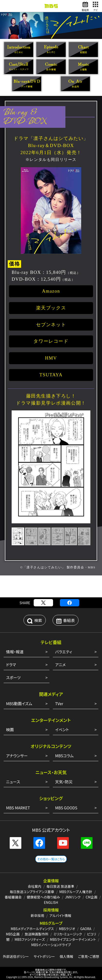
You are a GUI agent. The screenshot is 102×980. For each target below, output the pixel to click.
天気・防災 (64, 782)
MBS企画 (13, 934)
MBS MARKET (18, 808)
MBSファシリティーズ (30, 939)
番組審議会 (13, 897)
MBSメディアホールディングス (32, 929)
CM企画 (91, 897)
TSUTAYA (51, 375)
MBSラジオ (67, 929)
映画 (10, 730)
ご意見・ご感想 (89, 956)
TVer (59, 703)
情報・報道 (15, 652)
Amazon (51, 291)
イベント (62, 730)
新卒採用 (38, 915)
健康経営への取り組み (43, 897)
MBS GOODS (66, 808)
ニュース (13, 782)
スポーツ (13, 677)
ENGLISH (51, 902)
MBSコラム (64, 756)
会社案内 (34, 886)
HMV (51, 358)
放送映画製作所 (37, 934)
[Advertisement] (51, 586)
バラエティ (64, 652)
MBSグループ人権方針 (76, 892)
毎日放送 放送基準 (60, 886)
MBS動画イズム (19, 703)
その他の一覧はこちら (51, 859)
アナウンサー (17, 756)
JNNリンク (73, 897)
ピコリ (92, 934)
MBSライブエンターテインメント (73, 939)
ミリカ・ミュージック (68, 934)
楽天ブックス (51, 308)
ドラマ (11, 665)
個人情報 (66, 956)
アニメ (60, 665)
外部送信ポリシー (16, 956)
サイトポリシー (44, 956)
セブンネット (51, 325)
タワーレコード (51, 341)
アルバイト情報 (60, 915)
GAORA (86, 929)
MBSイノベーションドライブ (51, 945)
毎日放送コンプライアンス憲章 (32, 892)
